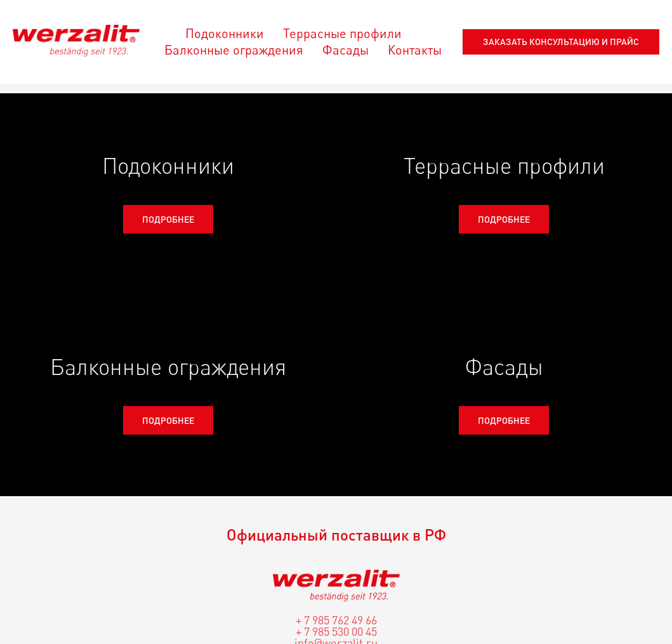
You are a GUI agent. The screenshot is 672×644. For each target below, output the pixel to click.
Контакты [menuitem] (415, 50)
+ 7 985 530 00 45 (336, 631)
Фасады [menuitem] (346, 50)
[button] (561, 42)
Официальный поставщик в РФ (336, 535)
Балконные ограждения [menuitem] (234, 50)
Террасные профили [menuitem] (342, 33)
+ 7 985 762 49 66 (336, 620)
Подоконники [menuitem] (225, 33)
